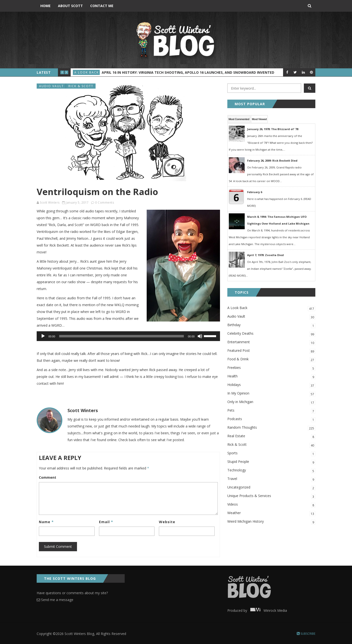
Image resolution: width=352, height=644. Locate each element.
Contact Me (102, 6)
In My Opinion (271, 394)
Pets (271, 411)
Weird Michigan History (271, 522)
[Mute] (200, 336)
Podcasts (271, 419)
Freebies (271, 368)
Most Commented (239, 119)
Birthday (271, 325)
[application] (128, 336)
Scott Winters (50, 203)
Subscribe (306, 634)
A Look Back (87, 72)
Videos (271, 505)
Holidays (271, 385)
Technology (271, 471)
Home (45, 6)
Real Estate (271, 436)
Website (167, 522)
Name (46, 522)
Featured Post (271, 351)
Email (106, 522)
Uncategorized (271, 488)
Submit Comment (58, 546)
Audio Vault (51, 86)
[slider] (122, 336)
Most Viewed (259, 119)
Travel (271, 479)
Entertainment (271, 342)
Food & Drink (271, 359)
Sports (271, 453)
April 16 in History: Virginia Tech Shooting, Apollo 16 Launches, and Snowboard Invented (188, 72)
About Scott (70, 6)
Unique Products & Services (271, 496)
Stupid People (271, 462)
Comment (48, 477)
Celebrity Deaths (271, 334)
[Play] (43, 336)
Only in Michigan (271, 402)
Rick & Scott (81, 86)
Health (271, 377)
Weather (271, 513)
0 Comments (104, 203)
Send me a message (55, 600)
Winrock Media (268, 610)
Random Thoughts (271, 428)
